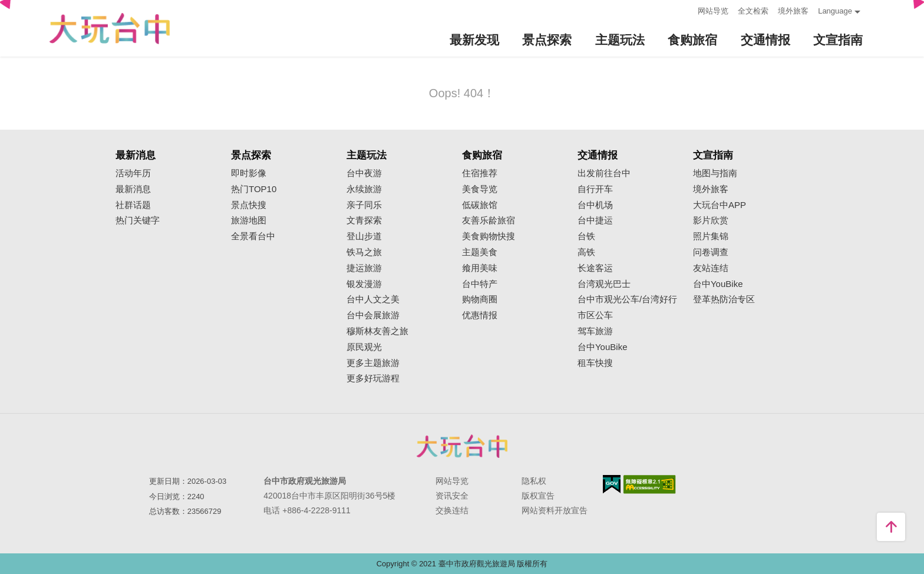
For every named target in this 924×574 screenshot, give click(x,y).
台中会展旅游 (373, 315)
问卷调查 (711, 252)
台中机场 (595, 205)
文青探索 (364, 220)
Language (835, 11)
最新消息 (133, 189)
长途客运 (595, 268)
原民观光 (364, 347)
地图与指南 (715, 173)
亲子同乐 (364, 205)
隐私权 (534, 481)
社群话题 (133, 205)
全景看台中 (253, 236)
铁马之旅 (364, 252)
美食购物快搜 (489, 236)
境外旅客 (793, 11)
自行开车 (595, 189)
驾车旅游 (595, 331)
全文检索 (753, 11)
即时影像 (249, 173)
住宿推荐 (480, 173)
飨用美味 (480, 268)
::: (685, 10)
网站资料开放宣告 (555, 510)
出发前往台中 (604, 173)
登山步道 (364, 236)
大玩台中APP (720, 205)
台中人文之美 (373, 299)
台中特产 (480, 284)
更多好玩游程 (373, 378)
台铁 (586, 236)
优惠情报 (480, 315)
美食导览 (480, 189)
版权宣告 (538, 496)
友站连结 (711, 268)
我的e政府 (612, 484)
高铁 (586, 252)
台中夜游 (364, 173)
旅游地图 (249, 220)
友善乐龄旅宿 (489, 220)
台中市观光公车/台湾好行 (627, 299)
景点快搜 (249, 205)
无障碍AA (650, 484)
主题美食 (480, 252)
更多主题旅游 (373, 363)
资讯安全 (452, 496)
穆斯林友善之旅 (377, 331)
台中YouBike (603, 347)
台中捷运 (595, 220)
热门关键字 (138, 220)
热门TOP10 (254, 189)
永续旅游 (364, 189)
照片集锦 (711, 236)
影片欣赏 (711, 220)
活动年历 (133, 173)
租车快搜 (595, 363)
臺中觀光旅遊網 (110, 29)
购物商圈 (480, 299)
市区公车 (595, 315)
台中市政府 (462, 446)
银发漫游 (364, 284)
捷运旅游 (364, 268)
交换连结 (452, 510)
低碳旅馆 (480, 205)
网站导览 (713, 11)
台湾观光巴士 (604, 284)
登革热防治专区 (724, 299)
